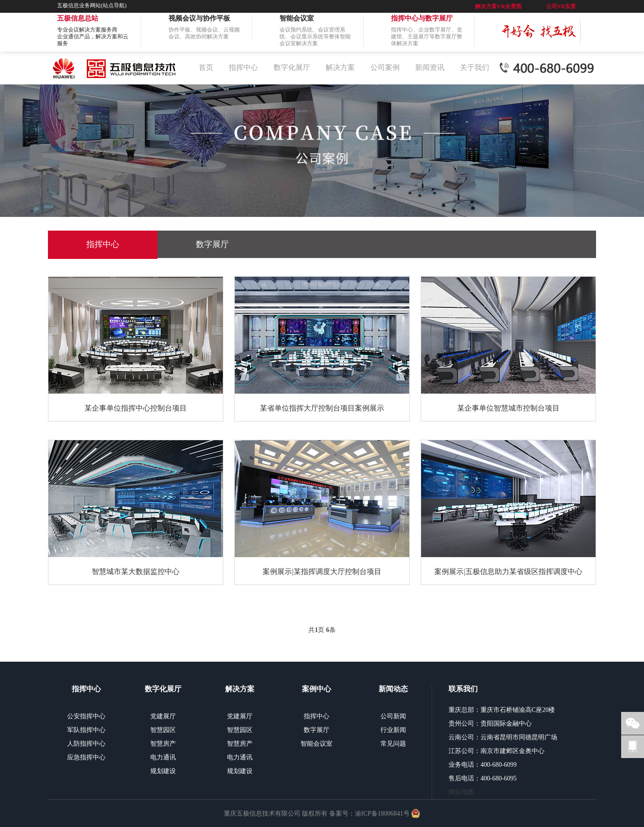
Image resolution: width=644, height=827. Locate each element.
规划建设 (163, 771)
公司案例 (385, 67)
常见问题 (393, 744)
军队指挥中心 (86, 730)
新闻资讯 (430, 67)
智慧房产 (163, 744)
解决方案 (340, 67)
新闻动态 (393, 689)
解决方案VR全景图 (498, 6)
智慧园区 (163, 730)
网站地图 (461, 792)
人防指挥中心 (86, 744)
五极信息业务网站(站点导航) (92, 5)
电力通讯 (163, 757)
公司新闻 (393, 716)
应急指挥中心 (86, 757)
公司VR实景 (561, 6)
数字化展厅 (292, 67)
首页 (206, 67)
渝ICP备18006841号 (382, 814)
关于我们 (475, 67)
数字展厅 (212, 244)
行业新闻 (393, 730)
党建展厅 (163, 716)
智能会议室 (317, 744)
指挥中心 (243, 67)
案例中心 (317, 689)
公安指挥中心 (86, 716)
